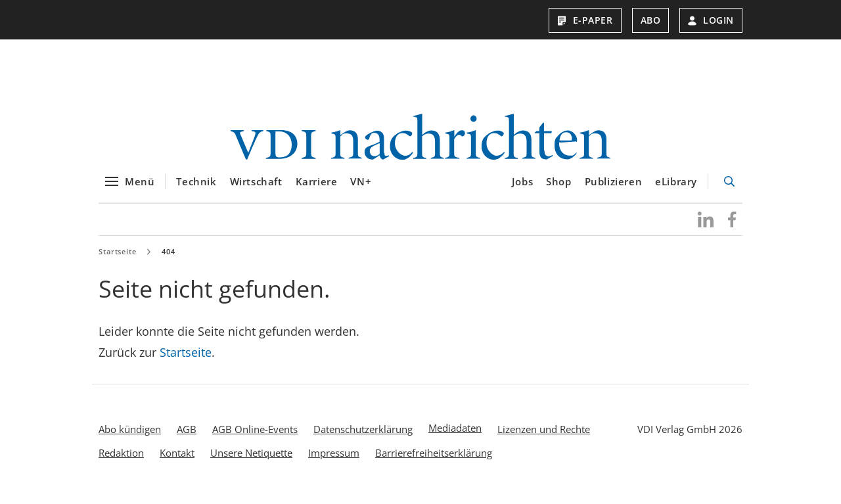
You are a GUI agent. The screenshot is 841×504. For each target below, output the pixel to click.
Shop (558, 189)
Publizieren (614, 189)
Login (711, 20)
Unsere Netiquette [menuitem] (251, 459)
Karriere (317, 189)
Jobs (522, 189)
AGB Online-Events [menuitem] (255, 436)
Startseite (118, 258)
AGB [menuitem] (187, 436)
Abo (651, 20)
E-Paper (585, 20)
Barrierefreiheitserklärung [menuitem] (434, 459)
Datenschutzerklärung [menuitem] (363, 436)
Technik (196, 189)
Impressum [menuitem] (334, 459)
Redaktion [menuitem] (121, 459)
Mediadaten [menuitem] (455, 434)
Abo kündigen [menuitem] (130, 436)
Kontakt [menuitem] (177, 459)
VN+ (361, 189)
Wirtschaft (256, 189)
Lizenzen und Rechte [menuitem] (544, 436)
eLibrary (676, 189)
